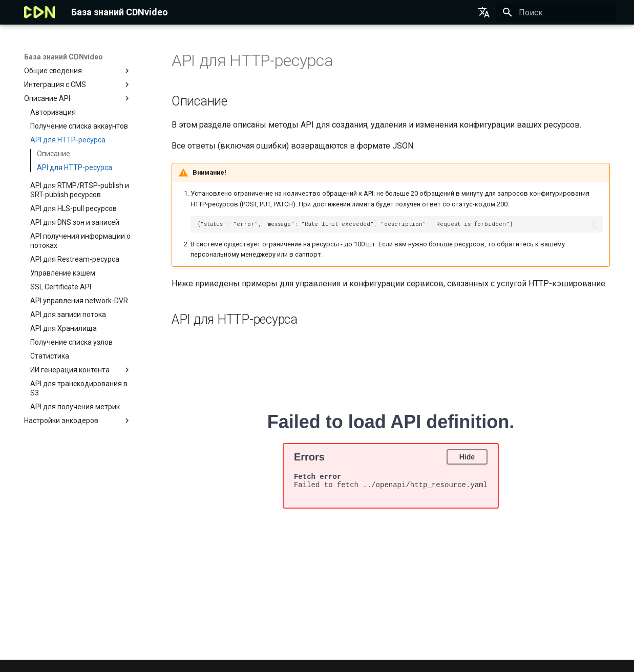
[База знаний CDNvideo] (40, 12)
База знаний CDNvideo (64, 57)
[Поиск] (556, 12)
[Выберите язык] (484, 12)
